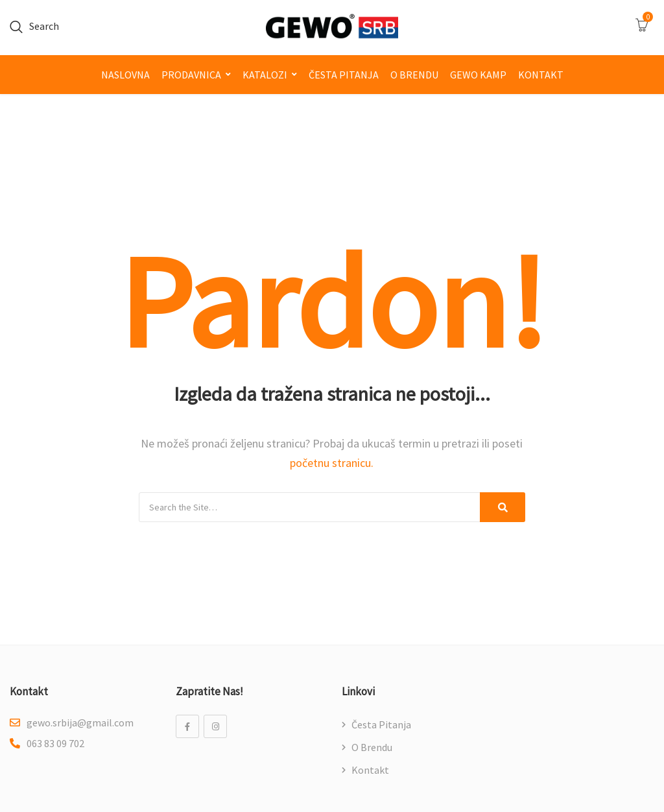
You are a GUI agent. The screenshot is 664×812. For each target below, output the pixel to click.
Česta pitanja (344, 75)
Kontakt (541, 75)
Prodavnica (191, 75)
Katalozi (265, 75)
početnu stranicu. (332, 463)
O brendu (414, 75)
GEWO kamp (478, 75)
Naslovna (125, 75)
